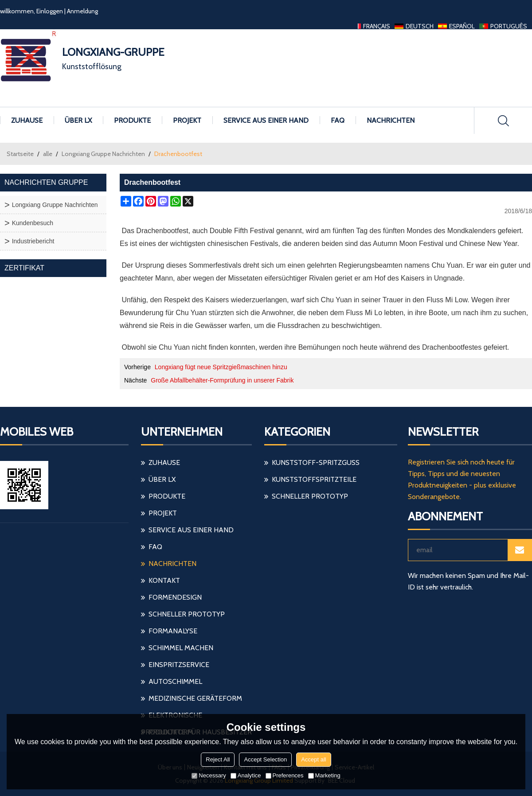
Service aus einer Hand (266, 120)
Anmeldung (82, 11)
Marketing (324, 775)
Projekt (187, 120)
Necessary (209, 775)
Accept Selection (265, 759)
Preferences (285, 775)
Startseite (20, 154)
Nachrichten (391, 120)
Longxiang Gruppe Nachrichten (103, 154)
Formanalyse (173, 631)
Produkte (132, 120)
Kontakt (164, 580)
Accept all (313, 759)
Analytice (246, 775)
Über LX (78, 120)
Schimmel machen (181, 648)
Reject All (218, 759)
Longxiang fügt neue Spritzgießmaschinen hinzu (221, 367)
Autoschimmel (175, 681)
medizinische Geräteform (195, 698)
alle (48, 154)
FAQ (338, 120)
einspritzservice (179, 665)
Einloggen (50, 11)
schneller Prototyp (187, 614)
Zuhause (27, 120)
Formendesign (175, 597)
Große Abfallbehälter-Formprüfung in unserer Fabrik (222, 380)
